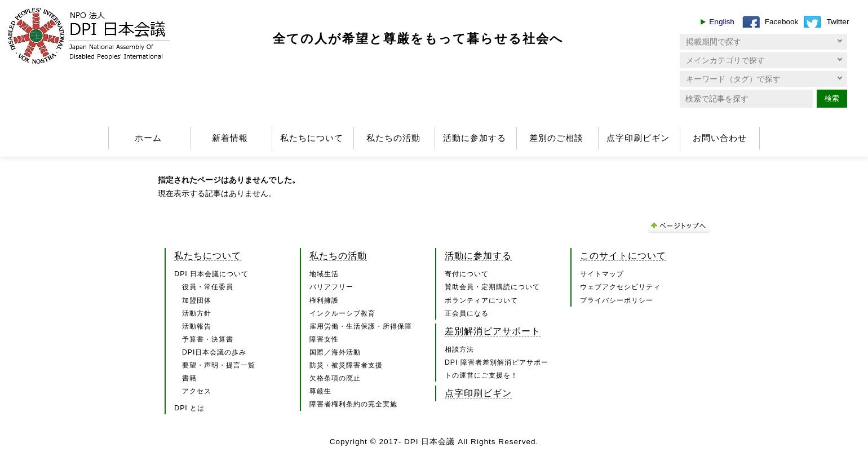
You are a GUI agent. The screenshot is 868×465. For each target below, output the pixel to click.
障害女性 (324, 339)
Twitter (838, 22)
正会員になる (467, 313)
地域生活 (324, 274)
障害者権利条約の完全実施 (353, 404)
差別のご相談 (556, 138)
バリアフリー (331, 287)
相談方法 (459, 349)
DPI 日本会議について (211, 274)
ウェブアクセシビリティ (620, 287)
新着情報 (230, 138)
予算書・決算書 (208, 339)
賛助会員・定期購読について (492, 287)
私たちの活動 (393, 138)
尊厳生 (320, 391)
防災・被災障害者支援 (346, 365)
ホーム (148, 138)
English (722, 22)
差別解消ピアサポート (493, 331)
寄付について (467, 274)
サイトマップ (602, 274)
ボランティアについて (481, 300)
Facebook (782, 22)
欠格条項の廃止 (335, 378)
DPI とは (189, 408)
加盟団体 (197, 300)
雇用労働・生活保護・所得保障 (361, 326)
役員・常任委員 (208, 287)
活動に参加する (475, 138)
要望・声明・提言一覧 (219, 365)
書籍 (189, 378)
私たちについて (312, 138)
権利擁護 (324, 300)
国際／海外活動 (335, 352)
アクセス (197, 391)
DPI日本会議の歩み (214, 352)
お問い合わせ (720, 138)
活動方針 (197, 313)
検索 (832, 98)
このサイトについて (623, 255)
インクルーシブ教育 (342, 313)
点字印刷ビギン (638, 138)
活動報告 (197, 326)
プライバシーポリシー (617, 300)
